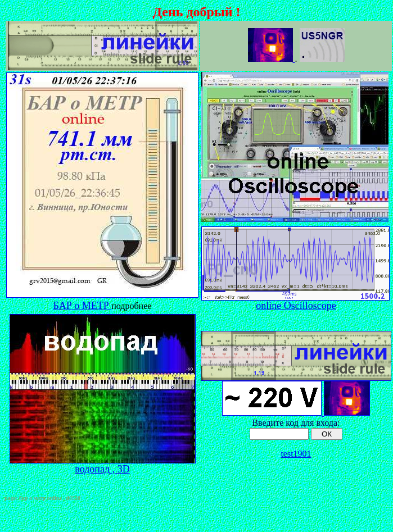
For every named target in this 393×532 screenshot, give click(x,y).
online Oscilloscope (296, 306)
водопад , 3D (103, 465)
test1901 (296, 454)
